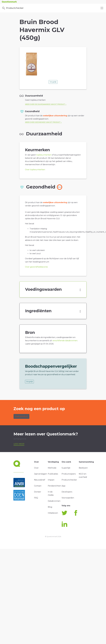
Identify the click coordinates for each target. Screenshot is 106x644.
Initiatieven (53, 513)
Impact (51, 480)
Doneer (38, 492)
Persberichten (54, 486)
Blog (50, 507)
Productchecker (13, 8)
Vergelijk (53, 82)
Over (36, 468)
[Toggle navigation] (102, 8)
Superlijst (66, 468)
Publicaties (53, 474)
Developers (67, 492)
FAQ (36, 498)
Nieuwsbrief (40, 480)
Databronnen (54, 501)
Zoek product (21, 416)
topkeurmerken (44, 155)
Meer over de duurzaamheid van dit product (45, 104)
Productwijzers (69, 474)
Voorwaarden (68, 498)
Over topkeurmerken (35, 170)
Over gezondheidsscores (36, 267)
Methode (52, 468)
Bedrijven (83, 468)
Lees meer (19, 444)
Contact (38, 486)
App (63, 486)
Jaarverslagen (40, 474)
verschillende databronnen (65, 341)
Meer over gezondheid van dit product (43, 122)
